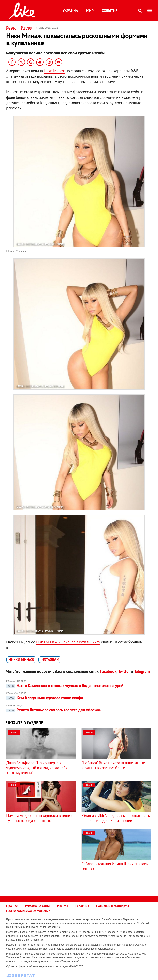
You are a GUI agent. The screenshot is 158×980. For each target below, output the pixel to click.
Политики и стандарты (113, 906)
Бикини (26, 27)
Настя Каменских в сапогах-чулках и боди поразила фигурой (65, 686)
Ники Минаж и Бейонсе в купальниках (68, 642)
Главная (12, 27)
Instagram (50, 660)
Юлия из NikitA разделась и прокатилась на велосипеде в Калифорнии (116, 818)
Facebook (108, 671)
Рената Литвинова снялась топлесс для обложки (54, 710)
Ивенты (63, 906)
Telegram (142, 671)
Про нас (12, 906)
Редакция (82, 906)
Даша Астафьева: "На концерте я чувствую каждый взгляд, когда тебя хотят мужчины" (37, 768)
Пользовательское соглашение (28, 911)
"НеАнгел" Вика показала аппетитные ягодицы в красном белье (113, 765)
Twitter (124, 671)
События (110, 10)
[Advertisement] (40, 857)
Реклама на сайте (37, 906)
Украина (70, 10)
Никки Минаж (21, 660)
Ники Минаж (54, 71)
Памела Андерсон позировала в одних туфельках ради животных (39, 818)
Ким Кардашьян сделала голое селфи (45, 698)
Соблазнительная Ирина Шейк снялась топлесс (114, 866)
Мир (90, 10)
